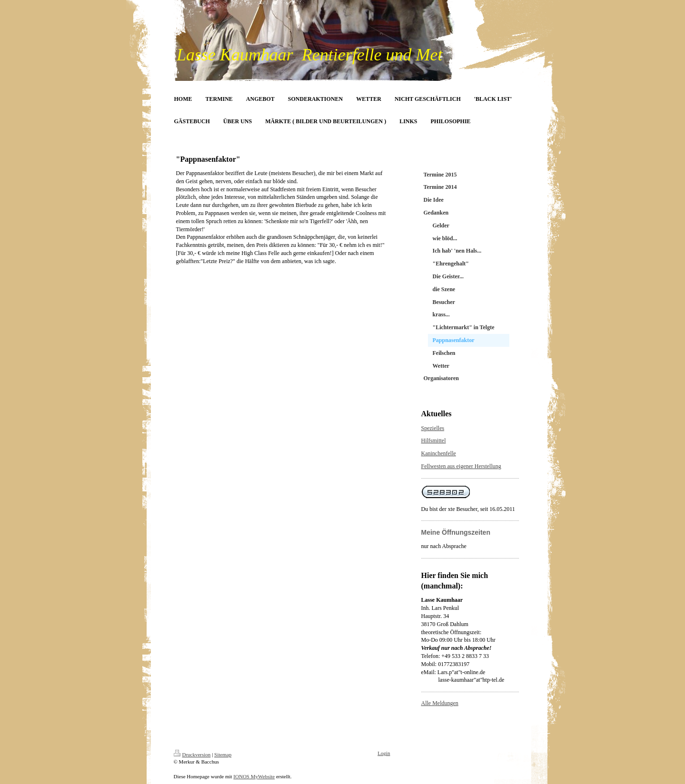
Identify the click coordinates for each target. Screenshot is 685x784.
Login (384, 753)
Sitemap (223, 755)
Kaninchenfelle (439, 453)
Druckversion (192, 755)
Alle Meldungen (440, 703)
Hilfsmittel (434, 441)
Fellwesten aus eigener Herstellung (461, 466)
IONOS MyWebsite (254, 776)
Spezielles (433, 428)
